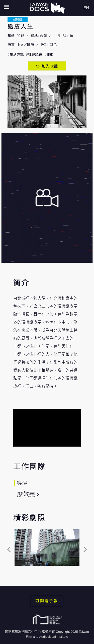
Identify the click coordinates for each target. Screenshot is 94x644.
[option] (47, 549)
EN (86, 8)
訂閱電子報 (47, 601)
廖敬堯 (26, 494)
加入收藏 (50, 66)
